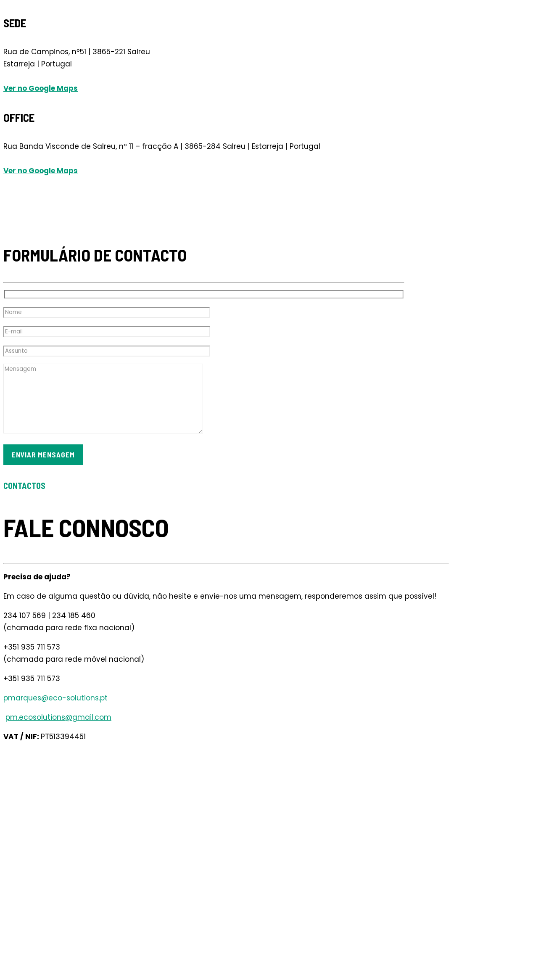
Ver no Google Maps (41, 88)
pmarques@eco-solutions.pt (55, 698)
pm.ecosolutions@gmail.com (58, 717)
